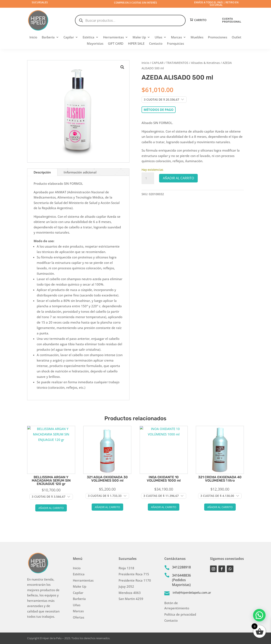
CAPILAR (158, 63)
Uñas (158, 37)
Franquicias (175, 44)
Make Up (139, 37)
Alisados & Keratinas (205, 63)
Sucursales (40, 2)
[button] (122, 67)
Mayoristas (95, 44)
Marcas (176, 37)
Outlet (237, 37)
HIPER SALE (136, 44)
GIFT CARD (116, 44)
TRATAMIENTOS (177, 63)
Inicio (33, 37)
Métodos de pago (159, 110)
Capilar (69, 37)
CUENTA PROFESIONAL (232, 20)
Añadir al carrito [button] (51, 508)
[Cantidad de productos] (148, 178)
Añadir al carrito (178, 178)
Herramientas (113, 37)
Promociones (218, 37)
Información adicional (80, 172)
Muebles (197, 37)
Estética (89, 37)
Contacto (156, 44)
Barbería (48, 37)
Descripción (42, 172)
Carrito (200, 20)
